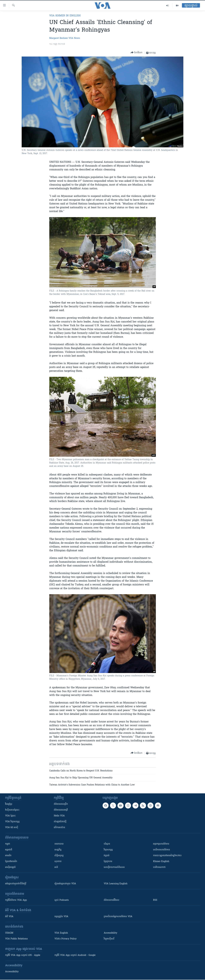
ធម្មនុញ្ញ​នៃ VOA (61, 917)
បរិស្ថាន (107, 844)
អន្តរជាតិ (9, 850)
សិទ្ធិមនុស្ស (59, 856)
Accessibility (111, 933)
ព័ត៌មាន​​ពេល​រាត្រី (61, 810)
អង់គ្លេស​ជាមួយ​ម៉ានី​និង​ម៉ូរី (16, 884)
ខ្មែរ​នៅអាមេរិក (11, 861)
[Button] (136, 53)
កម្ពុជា (8, 844)
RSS (155, 900)
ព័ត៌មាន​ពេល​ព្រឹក (61, 804)
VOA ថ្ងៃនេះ (11, 816)
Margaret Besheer (59, 38)
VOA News (74, 38)
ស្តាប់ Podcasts (62, 900)
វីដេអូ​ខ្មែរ (9, 804)
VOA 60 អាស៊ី (12, 828)
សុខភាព (58, 861)
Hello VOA (59, 816)
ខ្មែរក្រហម (108, 861)
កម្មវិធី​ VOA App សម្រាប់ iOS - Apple (23, 955)
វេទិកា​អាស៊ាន (60, 828)
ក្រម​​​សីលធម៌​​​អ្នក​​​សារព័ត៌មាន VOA (118, 917)
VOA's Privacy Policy (66, 939)
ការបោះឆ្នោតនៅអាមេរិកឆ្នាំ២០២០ (167, 856)
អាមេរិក (8, 856)
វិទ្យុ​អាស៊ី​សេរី (109, 939)
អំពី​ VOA (9, 917)
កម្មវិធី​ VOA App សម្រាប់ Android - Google (75, 955)
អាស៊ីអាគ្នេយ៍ (11, 867)
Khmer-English (161, 861)
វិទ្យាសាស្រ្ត (108, 850)
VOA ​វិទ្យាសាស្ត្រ (12, 822)
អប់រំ (56, 867)
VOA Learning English (116, 884)
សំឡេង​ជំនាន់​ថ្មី (60, 822)
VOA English (61, 933)
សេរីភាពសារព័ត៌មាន (162, 850)
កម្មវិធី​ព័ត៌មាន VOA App (16, 900)
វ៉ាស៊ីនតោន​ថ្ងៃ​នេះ (12, 810)
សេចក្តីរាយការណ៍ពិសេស (114, 867)
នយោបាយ (59, 844)
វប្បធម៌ (107, 856)
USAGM (9, 933)
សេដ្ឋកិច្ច (58, 850)
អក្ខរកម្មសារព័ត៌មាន (161, 844)
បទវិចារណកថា (159, 867)
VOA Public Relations (17, 939)
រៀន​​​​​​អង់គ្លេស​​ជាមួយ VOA (65, 884)
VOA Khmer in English (65, 16)
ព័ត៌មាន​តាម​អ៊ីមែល (112, 900)
